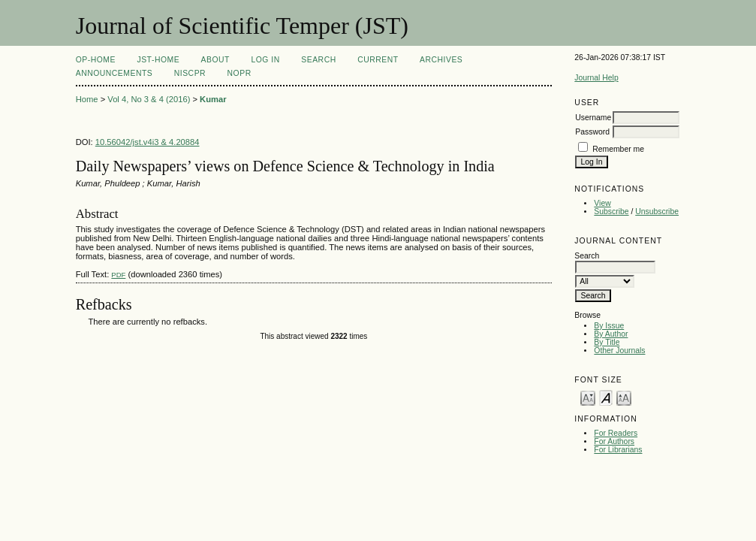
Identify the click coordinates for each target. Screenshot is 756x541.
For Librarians (618, 450)
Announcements (114, 73)
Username (593, 118)
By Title (607, 342)
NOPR (239, 73)
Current (378, 60)
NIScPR (190, 73)
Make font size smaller (588, 397)
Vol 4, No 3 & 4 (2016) (149, 99)
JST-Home (158, 60)
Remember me (618, 149)
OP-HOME (96, 60)
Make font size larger (624, 397)
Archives (441, 60)
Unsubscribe (657, 212)
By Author (611, 334)
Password (592, 132)
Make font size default (606, 397)
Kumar (213, 99)
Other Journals (619, 351)
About (215, 60)
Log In (265, 60)
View (602, 203)
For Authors (614, 441)
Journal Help (596, 78)
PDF (118, 275)
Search (318, 60)
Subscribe (611, 212)
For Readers (616, 433)
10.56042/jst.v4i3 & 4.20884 (148, 142)
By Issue (609, 326)
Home (87, 99)
